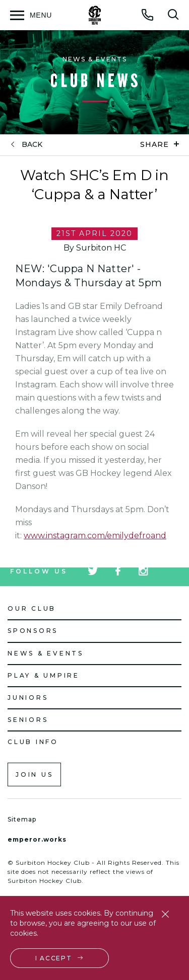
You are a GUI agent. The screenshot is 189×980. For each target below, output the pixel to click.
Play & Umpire (44, 675)
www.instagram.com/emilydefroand (95, 536)
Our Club (32, 608)
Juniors (28, 698)
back (32, 145)
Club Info (33, 742)
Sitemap (22, 819)
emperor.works (37, 839)
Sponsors (33, 631)
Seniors (28, 720)
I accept (54, 958)
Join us (34, 774)
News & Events (46, 653)
